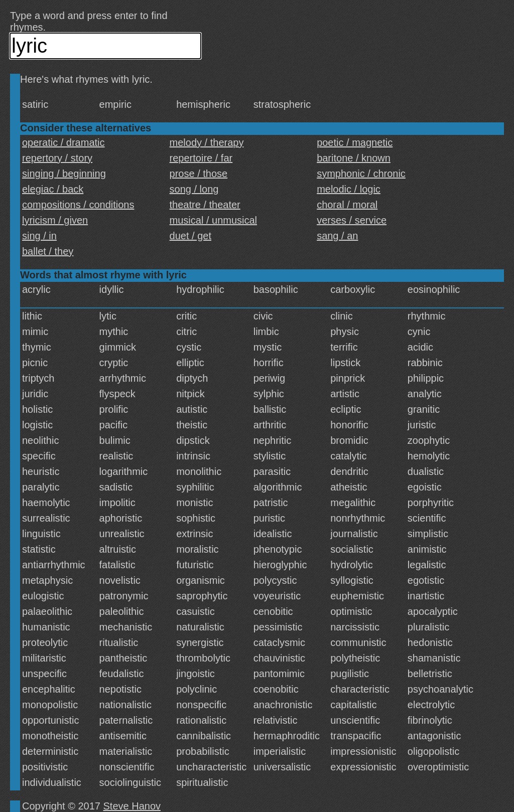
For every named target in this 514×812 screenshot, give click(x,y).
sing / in (39, 236)
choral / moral (347, 205)
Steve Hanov (132, 806)
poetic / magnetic (355, 142)
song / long (194, 189)
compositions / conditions (78, 205)
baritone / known (354, 158)
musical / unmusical (214, 220)
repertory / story (57, 158)
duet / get (190, 236)
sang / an (337, 236)
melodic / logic (349, 189)
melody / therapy (207, 142)
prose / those (199, 174)
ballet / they (48, 251)
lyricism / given (55, 220)
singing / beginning (64, 174)
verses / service (352, 220)
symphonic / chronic (361, 174)
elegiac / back (53, 189)
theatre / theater (205, 205)
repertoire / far (201, 158)
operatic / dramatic (63, 142)
